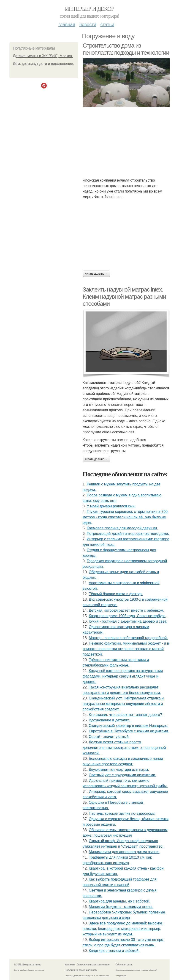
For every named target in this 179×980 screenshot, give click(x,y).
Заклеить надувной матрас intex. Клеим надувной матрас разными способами (124, 296)
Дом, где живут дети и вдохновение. (43, 64)
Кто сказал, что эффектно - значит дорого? (125, 715)
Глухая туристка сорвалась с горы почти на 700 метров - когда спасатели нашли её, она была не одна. (125, 517)
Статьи (107, 24)
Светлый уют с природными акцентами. (122, 775)
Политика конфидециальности (81, 970)
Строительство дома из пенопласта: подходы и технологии (126, 49)
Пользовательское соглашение (93, 965)
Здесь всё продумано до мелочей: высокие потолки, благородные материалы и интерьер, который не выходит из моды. (122, 929)
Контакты (70, 965)
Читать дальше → (96, 274)
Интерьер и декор (90, 9)
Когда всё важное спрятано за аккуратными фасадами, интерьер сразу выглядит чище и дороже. (123, 676)
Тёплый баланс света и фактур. (116, 594)
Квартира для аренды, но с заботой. (120, 901)
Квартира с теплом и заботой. (114, 951)
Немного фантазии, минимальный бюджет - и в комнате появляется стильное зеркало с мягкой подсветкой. (126, 649)
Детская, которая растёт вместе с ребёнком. (127, 610)
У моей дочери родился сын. (111, 506)
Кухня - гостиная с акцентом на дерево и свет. (128, 621)
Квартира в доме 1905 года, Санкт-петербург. (127, 616)
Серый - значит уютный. (109, 737)
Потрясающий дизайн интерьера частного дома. (128, 534)
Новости (88, 24)
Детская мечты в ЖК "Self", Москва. (43, 56)
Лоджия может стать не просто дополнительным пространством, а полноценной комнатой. (124, 748)
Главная (67, 24)
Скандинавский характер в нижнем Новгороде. (129, 726)
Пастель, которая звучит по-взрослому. (122, 813)
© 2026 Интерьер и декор (27, 965)
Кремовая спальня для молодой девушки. (122, 528)
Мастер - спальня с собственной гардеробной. (128, 638)
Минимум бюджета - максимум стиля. (121, 907)
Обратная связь (124, 965)
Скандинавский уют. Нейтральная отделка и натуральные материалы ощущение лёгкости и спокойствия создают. (123, 704)
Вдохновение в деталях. (109, 720)
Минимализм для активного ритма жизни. (124, 852)
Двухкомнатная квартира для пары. (119, 770)
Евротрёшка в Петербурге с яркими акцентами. (129, 731)
